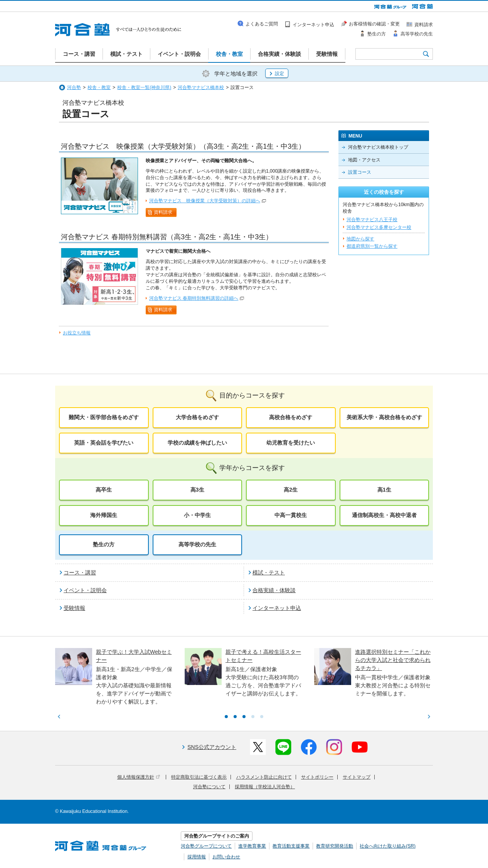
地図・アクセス (364, 160)
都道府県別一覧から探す (372, 246)
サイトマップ (357, 777)
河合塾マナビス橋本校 (201, 87)
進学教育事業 (252, 846)
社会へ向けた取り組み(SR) (388, 846)
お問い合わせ (226, 857)
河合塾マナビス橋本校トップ (378, 147)
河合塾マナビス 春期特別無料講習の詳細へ (194, 298)
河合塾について (209, 787)
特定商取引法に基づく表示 (199, 777)
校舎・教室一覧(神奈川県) (144, 87)
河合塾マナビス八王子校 (372, 220)
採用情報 (197, 857)
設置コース (360, 172)
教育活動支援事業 (291, 846)
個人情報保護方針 (139, 777)
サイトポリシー (317, 777)
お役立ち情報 (77, 333)
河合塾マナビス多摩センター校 (379, 227)
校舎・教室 (99, 87)
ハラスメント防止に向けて (264, 777)
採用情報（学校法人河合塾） (265, 787)
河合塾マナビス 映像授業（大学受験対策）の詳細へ (205, 201)
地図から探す (360, 239)
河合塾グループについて (206, 846)
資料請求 (163, 212)
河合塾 (74, 87)
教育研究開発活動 (335, 846)
